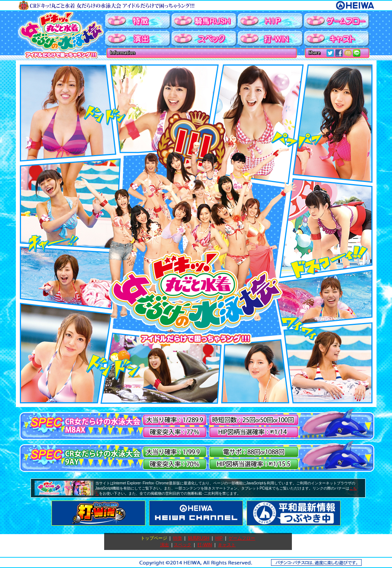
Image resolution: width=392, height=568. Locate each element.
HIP (219, 538)
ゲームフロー (242, 538)
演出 (165, 545)
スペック (183, 545)
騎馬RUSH (199, 538)
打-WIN (204, 545)
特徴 (177, 538)
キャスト (227, 545)
